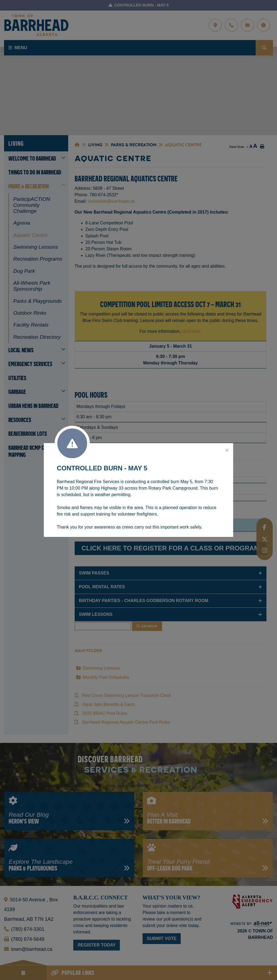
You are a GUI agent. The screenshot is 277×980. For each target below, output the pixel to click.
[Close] (227, 451)
